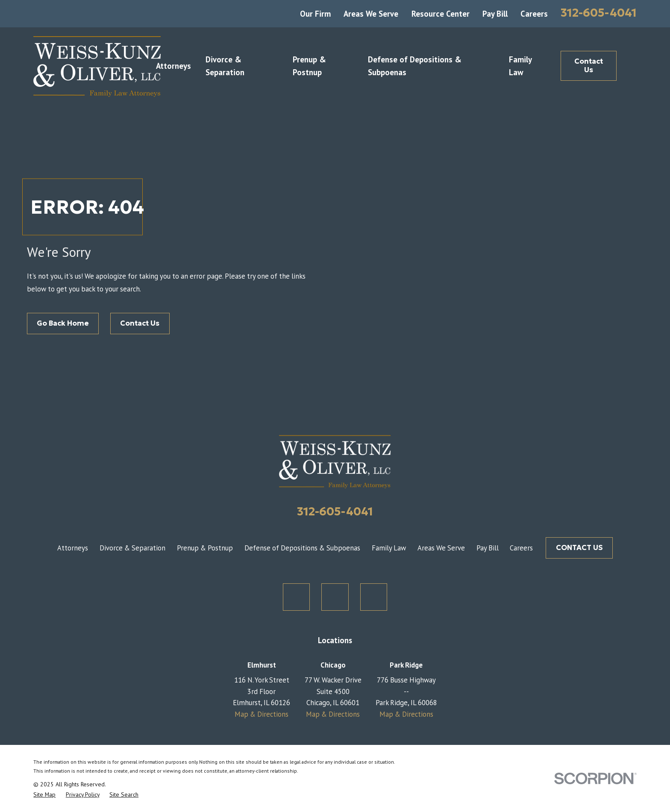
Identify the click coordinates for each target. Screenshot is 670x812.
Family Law (389, 548)
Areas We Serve (371, 14)
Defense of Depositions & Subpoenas (302, 548)
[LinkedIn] (374, 597)
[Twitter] (297, 597)
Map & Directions (262, 714)
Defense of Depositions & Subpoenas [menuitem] (415, 66)
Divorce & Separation (132, 548)
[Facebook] (335, 597)
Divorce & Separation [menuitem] (225, 66)
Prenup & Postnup (205, 548)
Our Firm (315, 14)
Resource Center (441, 14)
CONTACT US (579, 548)
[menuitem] (44, 794)
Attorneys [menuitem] (173, 66)
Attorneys (73, 548)
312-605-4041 (599, 13)
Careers (534, 14)
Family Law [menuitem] (520, 66)
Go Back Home (63, 323)
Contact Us (589, 66)
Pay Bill (495, 14)
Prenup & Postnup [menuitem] (309, 66)
